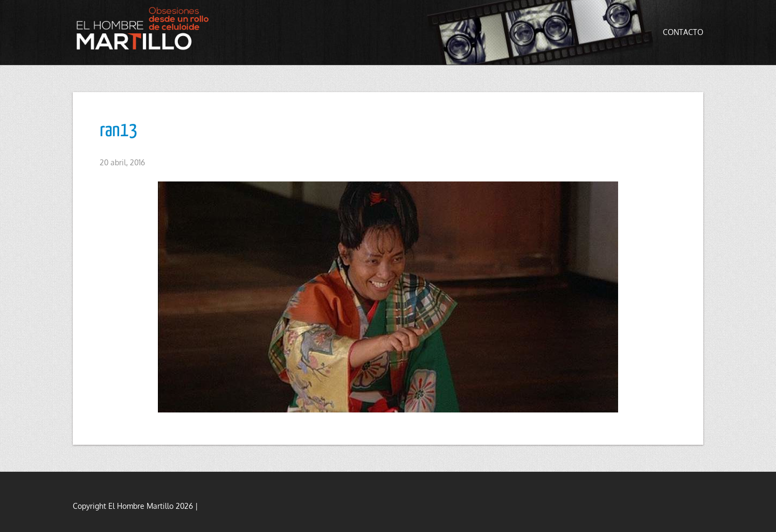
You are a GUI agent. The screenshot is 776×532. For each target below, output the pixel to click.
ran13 (119, 131)
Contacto (683, 32)
